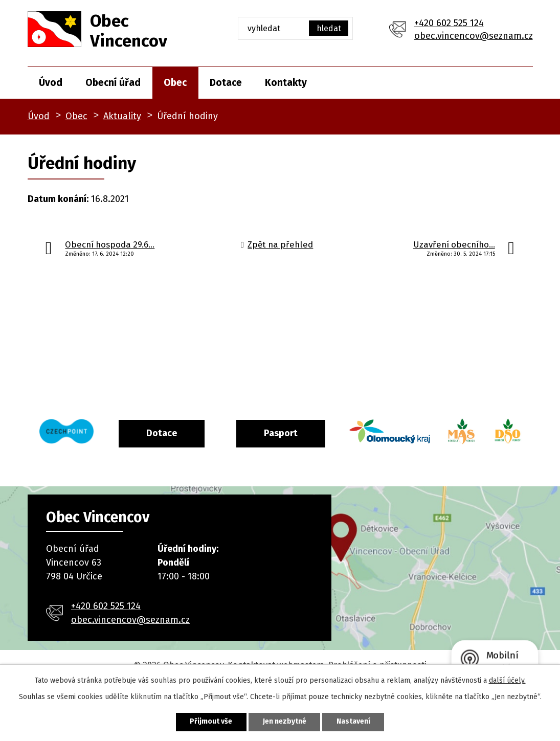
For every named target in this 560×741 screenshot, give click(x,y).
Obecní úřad (113, 83)
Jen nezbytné (285, 722)
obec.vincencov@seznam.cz (474, 36)
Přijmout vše (211, 722)
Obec (175, 83)
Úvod (51, 83)
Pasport (304, 433)
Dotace (226, 83)
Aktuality (122, 116)
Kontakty (286, 83)
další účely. (507, 680)
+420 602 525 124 (449, 23)
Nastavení (354, 722)
